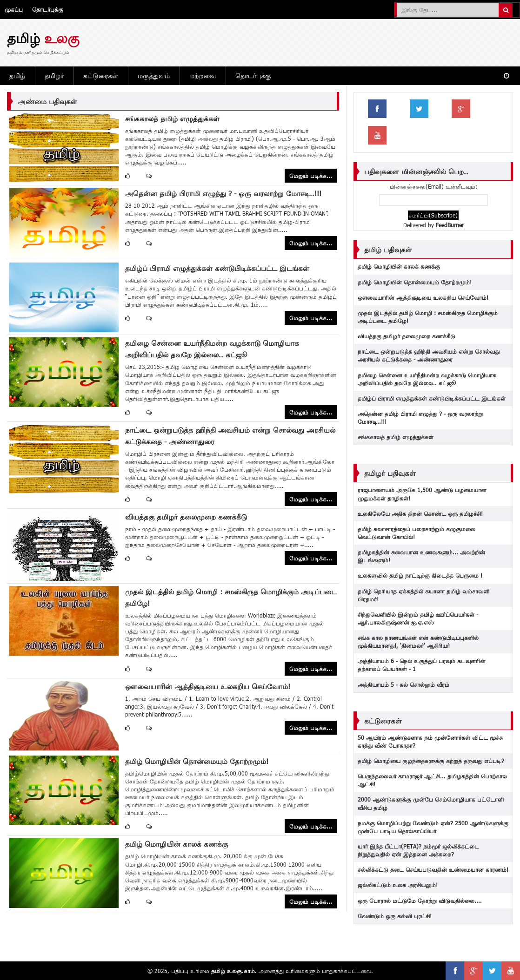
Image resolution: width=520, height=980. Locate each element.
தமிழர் (54, 76)
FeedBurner (450, 225)
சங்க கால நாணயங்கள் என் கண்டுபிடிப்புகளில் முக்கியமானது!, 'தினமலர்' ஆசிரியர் (418, 641)
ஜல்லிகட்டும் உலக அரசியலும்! (398, 885)
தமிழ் (17, 76)
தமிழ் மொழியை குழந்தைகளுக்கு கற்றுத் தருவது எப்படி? (431, 761)
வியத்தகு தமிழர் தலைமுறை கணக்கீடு (186, 517)
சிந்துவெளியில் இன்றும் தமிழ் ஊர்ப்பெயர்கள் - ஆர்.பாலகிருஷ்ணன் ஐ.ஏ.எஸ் (418, 618)
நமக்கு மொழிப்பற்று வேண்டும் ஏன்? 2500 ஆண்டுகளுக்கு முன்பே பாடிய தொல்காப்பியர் (433, 827)
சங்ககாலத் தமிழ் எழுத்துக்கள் (172, 118)
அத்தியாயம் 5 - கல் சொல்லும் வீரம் (403, 684)
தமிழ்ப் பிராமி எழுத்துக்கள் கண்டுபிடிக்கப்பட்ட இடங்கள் (217, 268)
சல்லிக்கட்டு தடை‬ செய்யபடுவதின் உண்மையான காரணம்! (433, 869)
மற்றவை (203, 76)
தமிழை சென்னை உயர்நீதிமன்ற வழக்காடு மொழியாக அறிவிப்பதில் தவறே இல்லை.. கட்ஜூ (427, 379)
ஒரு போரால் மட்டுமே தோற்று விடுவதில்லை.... (420, 901)
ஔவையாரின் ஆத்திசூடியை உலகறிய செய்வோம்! (208, 686)
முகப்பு (14, 9)
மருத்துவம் (154, 76)
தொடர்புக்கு (48, 9)
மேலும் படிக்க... (311, 176)
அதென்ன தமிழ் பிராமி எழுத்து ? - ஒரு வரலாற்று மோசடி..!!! (223, 193)
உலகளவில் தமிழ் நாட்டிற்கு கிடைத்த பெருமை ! (420, 575)
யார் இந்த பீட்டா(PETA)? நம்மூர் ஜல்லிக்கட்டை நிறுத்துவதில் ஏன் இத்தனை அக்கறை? (418, 850)
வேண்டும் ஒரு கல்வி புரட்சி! (395, 916)
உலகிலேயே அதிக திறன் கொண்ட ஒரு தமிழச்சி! (420, 513)
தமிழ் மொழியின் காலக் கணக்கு (177, 844)
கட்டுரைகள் (101, 76)
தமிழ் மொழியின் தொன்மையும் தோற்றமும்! (197, 761)
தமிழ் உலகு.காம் (233, 971)
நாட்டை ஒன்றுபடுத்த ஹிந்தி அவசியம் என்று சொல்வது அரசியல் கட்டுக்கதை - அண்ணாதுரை (429, 355)
